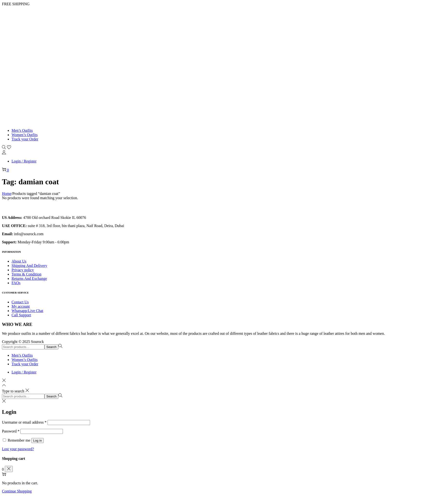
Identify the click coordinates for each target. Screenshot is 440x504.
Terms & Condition (26, 274)
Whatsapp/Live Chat (27, 311)
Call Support (21, 315)
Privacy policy (23, 270)
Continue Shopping (17, 491)
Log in (37, 441)
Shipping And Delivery (29, 266)
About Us (19, 261)
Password (11, 431)
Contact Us (20, 302)
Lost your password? (18, 449)
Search (51, 347)
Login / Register (24, 161)
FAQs (16, 283)
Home (7, 194)
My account (21, 306)
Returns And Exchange (29, 279)
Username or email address (24, 422)
